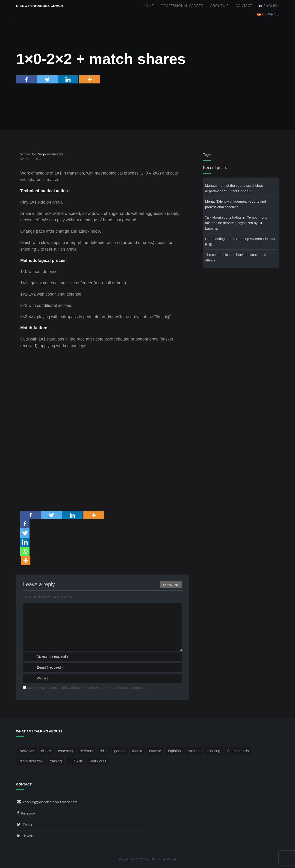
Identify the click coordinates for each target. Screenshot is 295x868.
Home (148, 6)
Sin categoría (238, 751)
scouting (213, 751)
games (120, 751)
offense (155, 751)
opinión (194, 751)
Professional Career (182, 6)
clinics (46, 751)
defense (86, 751)
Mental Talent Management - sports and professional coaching (236, 204)
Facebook (28, 813)
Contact (244, 6)
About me (219, 6)
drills (104, 751)
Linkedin (28, 836)
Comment (171, 585)
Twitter (28, 825)
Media (137, 751)
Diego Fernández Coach (40, 6)
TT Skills (76, 761)
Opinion (174, 751)
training (56, 761)
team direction (31, 761)
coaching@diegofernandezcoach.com (50, 802)
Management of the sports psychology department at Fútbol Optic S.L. (234, 188)
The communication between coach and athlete (236, 257)
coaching (65, 751)
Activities (27, 751)
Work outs (98, 761)
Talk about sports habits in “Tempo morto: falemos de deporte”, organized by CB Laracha (237, 223)
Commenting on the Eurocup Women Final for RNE (240, 241)
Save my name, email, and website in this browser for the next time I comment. (87, 688)
